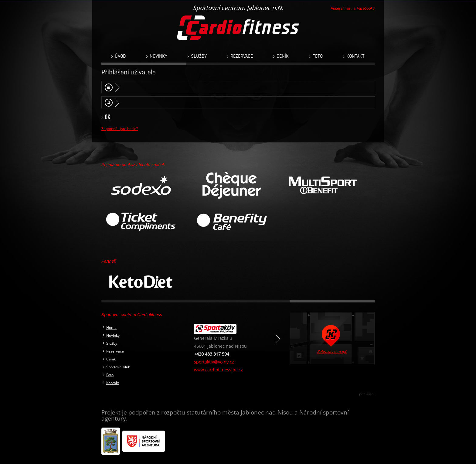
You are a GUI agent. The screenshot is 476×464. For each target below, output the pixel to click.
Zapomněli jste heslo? (120, 129)
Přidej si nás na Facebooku (353, 9)
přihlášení (367, 394)
